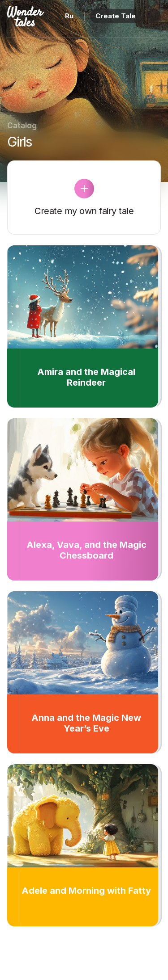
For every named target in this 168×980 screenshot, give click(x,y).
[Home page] (26, 21)
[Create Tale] (84, 189)
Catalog (22, 126)
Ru (69, 16)
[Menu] (154, 16)
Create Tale (116, 16)
